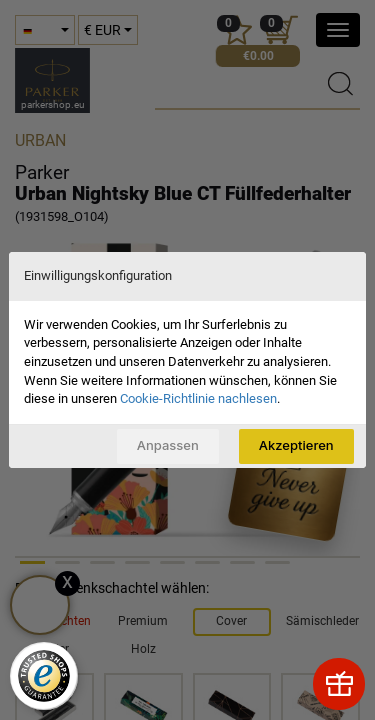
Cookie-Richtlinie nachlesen (198, 398)
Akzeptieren (296, 445)
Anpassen (168, 445)
